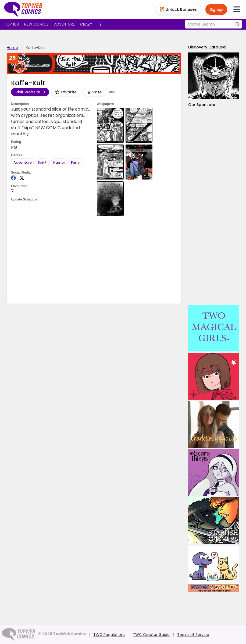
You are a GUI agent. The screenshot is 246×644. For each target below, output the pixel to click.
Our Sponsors (202, 105)
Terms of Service (193, 635)
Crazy (86, 24)
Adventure (64, 24)
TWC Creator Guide (151, 635)
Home (12, 48)
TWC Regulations (109, 635)
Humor (59, 162)
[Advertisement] (109, 259)
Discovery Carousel (207, 47)
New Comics (36, 24)
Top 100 (11, 24)
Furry (75, 162)
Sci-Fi (42, 162)
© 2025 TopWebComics (62, 634)
